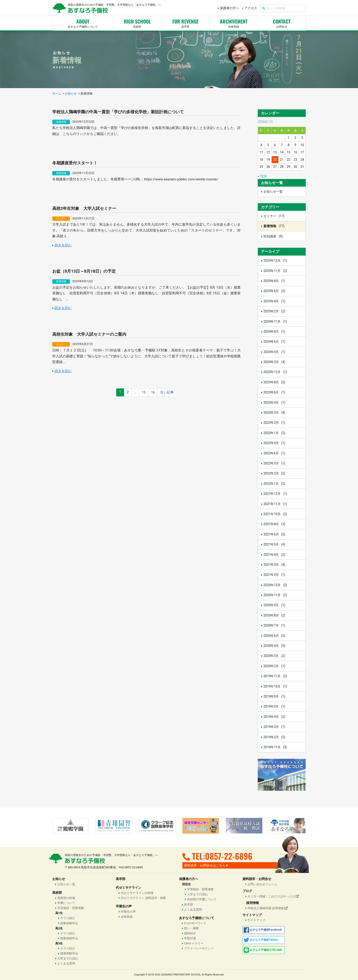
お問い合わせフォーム (262, 884)
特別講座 (273, 236)
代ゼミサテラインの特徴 (137, 893)
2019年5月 (274, 706)
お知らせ (59, 879)
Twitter (261, 940)
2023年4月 (274, 403)
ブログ (247, 891)
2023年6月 (274, 392)
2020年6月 (274, 636)
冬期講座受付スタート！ (75, 163)
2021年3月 (274, 565)
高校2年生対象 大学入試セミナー (84, 208)
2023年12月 (275, 372)
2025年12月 (275, 261)
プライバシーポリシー (199, 948)
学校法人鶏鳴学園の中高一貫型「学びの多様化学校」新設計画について (118, 112)
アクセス (251, 8)
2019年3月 (274, 727)
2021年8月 (274, 524)
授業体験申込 (69, 923)
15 (144, 392)
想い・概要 (191, 928)
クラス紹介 (68, 918)
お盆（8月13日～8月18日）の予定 (84, 271)
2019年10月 (275, 686)
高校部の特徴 (66, 898)
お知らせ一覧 (273, 192)
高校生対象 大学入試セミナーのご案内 (89, 334)
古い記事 (167, 392)
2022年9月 (274, 443)
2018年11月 (275, 747)
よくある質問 (66, 963)
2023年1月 (274, 433)
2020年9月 (274, 605)
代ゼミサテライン (129, 888)
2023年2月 (274, 423)
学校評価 (190, 938)
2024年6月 (274, 342)
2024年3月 (274, 362)
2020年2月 (274, 666)
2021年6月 (274, 534)
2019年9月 (274, 696)
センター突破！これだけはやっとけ (273, 896)
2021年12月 (275, 494)
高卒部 (185, 23)
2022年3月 (274, 463)
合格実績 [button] (234, 23)
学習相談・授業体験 (71, 908)
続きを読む (63, 245)
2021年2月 (274, 575)
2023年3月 (274, 413)
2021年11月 (275, 504)
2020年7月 (274, 625)
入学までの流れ (68, 958)
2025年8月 (274, 281)
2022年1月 (274, 484)
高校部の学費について (202, 899)
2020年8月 (274, 615)
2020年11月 (275, 595)
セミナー (61, 219)
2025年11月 (275, 271)
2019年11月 (275, 676)
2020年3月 (274, 656)
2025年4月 (274, 301)
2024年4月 (274, 352)
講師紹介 (190, 933)
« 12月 (262, 176)
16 (153, 392)
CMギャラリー (194, 943)
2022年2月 (274, 473)
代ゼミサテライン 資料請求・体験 (143, 898)
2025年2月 (274, 311)
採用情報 (253, 903)
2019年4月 (274, 717)
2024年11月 (275, 321)
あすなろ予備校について (83, 23)
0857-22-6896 (229, 856)
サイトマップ (252, 915)
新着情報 (61, 122)
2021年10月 (275, 514)
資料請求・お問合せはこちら (205, 865)
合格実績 (127, 917)
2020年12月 (275, 585)
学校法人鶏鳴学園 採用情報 (268, 908)
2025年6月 (274, 291)
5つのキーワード (195, 923)
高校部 (137, 23)
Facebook (263, 930)
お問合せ (282, 23)
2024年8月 (274, 332)
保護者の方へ (229, 8)
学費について (66, 903)
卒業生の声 (124, 906)
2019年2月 (274, 737)
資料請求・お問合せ (257, 879)
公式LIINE (263, 950)
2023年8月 (274, 382)
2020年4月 (274, 646)
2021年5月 (274, 544)
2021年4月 (274, 555)
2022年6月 (274, 453)
